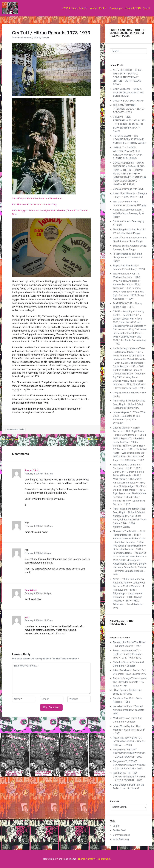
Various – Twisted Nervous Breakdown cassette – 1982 (130, 710)
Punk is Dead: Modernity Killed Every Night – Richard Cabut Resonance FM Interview (129, 404)
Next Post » (94, 439)
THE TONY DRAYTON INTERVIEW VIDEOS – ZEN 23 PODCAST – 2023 (129, 109)
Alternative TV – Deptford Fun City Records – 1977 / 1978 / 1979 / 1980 (128, 654)
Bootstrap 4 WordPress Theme (60, 859)
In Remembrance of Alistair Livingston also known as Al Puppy (128, 257)
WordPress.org (121, 839)
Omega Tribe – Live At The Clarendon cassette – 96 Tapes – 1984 (130, 682)
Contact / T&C (133, 8)
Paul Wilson (31, 590)
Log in (116, 826)
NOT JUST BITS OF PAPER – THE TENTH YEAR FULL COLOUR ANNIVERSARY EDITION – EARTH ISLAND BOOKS (128, 77)
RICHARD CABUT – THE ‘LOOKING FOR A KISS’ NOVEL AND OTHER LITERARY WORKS (129, 139)
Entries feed (119, 830)
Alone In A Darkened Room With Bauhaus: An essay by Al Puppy (129, 213)
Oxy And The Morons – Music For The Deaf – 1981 (129, 730)
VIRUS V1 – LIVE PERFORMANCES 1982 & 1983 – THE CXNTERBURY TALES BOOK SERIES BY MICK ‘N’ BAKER (129, 124)
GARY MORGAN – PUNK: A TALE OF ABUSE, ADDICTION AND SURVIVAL (128, 93)
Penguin (46, 38)
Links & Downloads (16, 429)
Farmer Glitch (32, 470)
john (27, 617)
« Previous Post (11, 439)
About (93, 8)
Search (147, 8)
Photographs (116, 8)
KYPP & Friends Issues (74, 8)
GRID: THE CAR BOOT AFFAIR (129, 101)
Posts (102, 8)
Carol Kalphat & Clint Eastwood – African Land (37, 199)
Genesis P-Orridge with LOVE (128, 189)
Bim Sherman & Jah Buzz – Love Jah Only (34, 205)
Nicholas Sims (121, 662)
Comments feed (122, 835)
